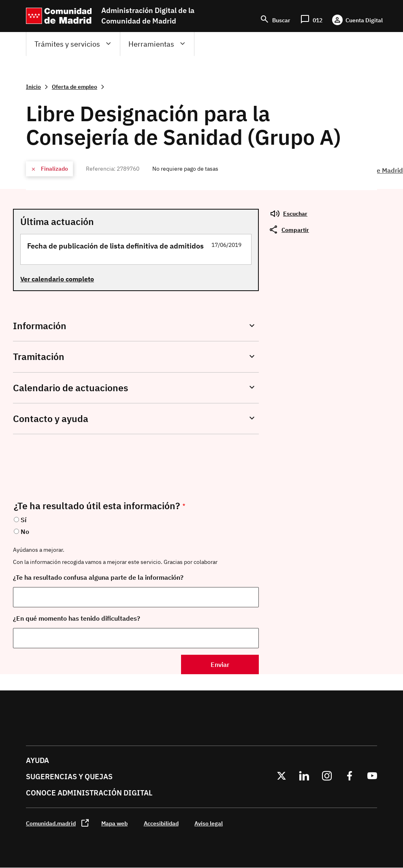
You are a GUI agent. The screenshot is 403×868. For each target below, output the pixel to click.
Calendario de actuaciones (70, 388)
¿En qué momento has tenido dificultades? (77, 618)
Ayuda (37, 760)
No (25, 532)
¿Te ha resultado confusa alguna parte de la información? (98, 577)
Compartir (295, 230)
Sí (23, 520)
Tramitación (39, 357)
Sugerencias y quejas (69, 777)
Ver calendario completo (57, 279)
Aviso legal (209, 823)
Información (40, 326)
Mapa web (114, 823)
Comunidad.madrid (51, 823)
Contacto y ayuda (51, 419)
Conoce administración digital (89, 793)
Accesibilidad (161, 823)
